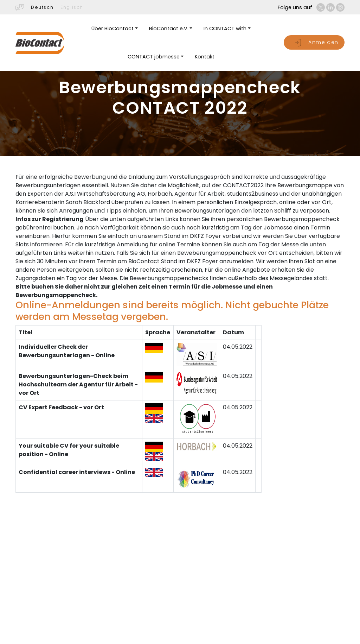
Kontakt (205, 57)
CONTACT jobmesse (154, 57)
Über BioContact (112, 29)
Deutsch (42, 7)
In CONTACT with (225, 29)
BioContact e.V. (169, 29)
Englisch (72, 7)
